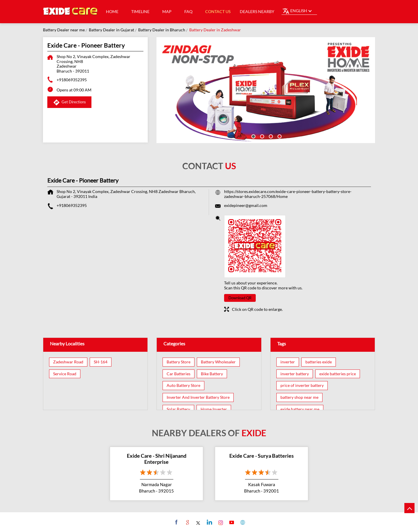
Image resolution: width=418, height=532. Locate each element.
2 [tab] (262, 136)
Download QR (240, 298)
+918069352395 (72, 80)
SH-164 (101, 362)
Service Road (65, 374)
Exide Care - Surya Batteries (262, 456)
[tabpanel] (266, 90)
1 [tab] (253, 136)
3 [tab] (270, 136)
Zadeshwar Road (68, 362)
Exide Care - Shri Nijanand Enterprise (157, 459)
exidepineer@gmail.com (246, 205)
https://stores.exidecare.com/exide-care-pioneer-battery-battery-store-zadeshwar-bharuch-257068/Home (288, 194)
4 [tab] (279, 136)
